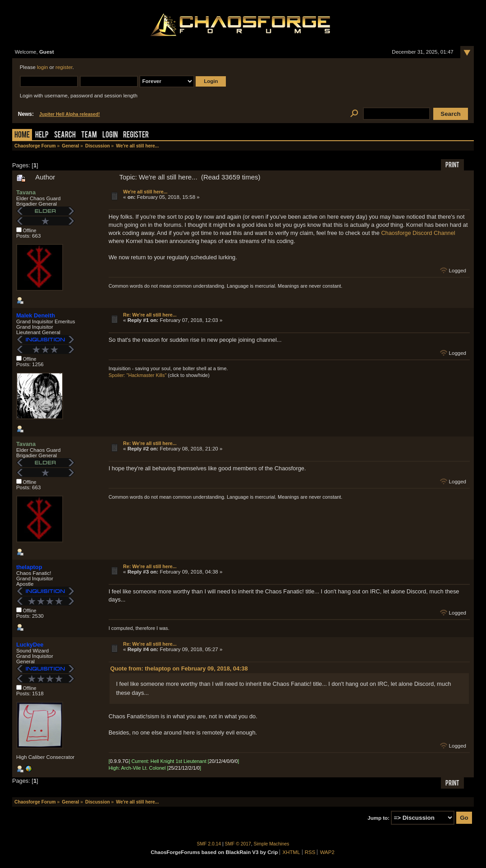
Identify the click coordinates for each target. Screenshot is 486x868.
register (64, 67)
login (42, 67)
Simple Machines (272, 844)
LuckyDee (30, 645)
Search (65, 135)
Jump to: (378, 818)
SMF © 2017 (238, 844)
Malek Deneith (36, 315)
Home (22, 135)
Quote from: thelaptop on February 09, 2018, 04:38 (179, 668)
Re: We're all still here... (150, 315)
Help (42, 135)
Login (110, 135)
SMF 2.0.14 (209, 844)
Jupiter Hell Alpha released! (69, 114)
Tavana (26, 192)
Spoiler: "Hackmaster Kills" (138, 375)
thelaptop (29, 567)
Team (89, 135)
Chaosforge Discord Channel (418, 233)
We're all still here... (145, 192)
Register (136, 135)
